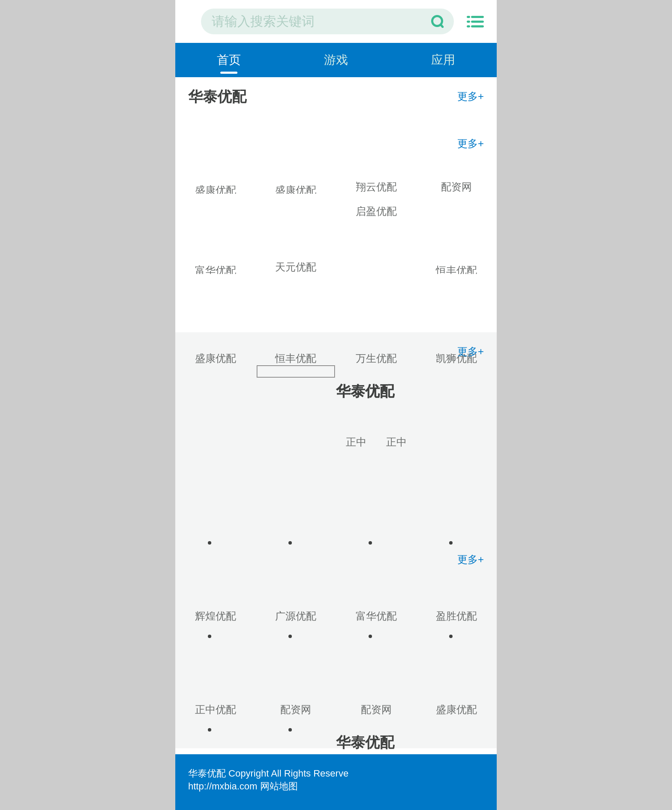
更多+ (471, 96)
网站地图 (279, 786)
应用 (443, 60)
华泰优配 (207, 773)
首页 (229, 60)
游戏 (336, 60)
